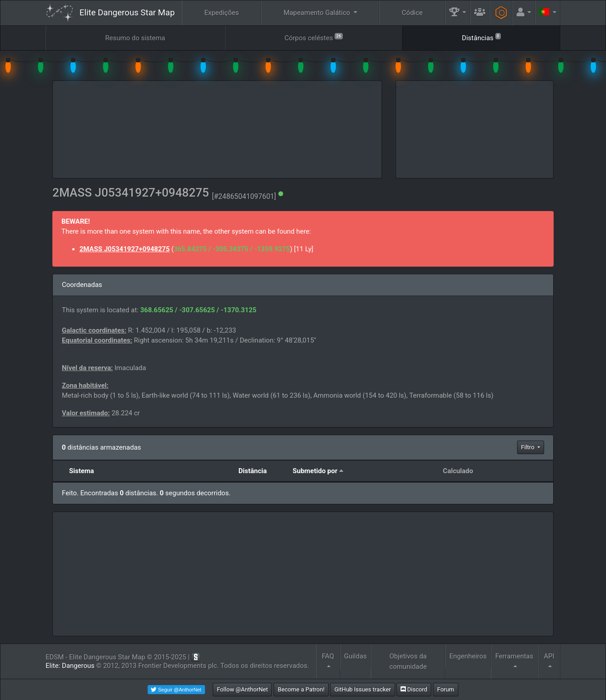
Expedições (221, 13)
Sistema (82, 471)
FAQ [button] (328, 656)
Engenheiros (468, 656)
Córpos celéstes (314, 37)
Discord (414, 689)
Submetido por (315, 471)
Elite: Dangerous (70, 666)
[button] (458, 13)
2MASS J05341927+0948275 (125, 249)
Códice (412, 13)
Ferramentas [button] (514, 656)
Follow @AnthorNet (242, 689)
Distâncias (481, 37)
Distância (253, 471)
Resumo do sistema (135, 38)
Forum (446, 689)
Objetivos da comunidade (408, 661)
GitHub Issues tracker (362, 689)
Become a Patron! (301, 689)
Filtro (529, 447)
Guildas (355, 656)
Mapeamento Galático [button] (318, 13)
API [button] (549, 656)
